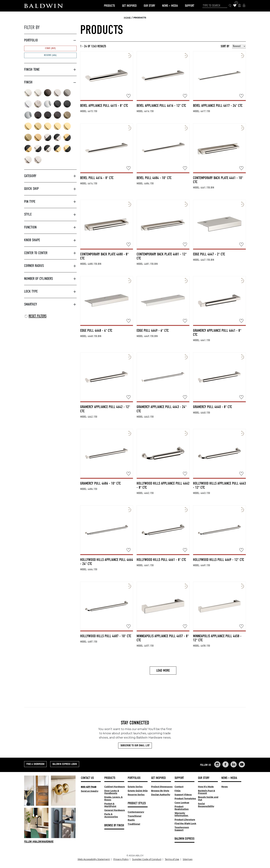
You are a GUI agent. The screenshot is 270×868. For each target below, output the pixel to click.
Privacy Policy (121, 859)
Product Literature (185, 820)
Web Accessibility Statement (94, 859)
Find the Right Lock (185, 823)
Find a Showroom (35, 764)
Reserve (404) (50, 55)
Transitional (135, 816)
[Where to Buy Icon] (239, 6)
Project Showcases (162, 787)
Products (109, 6)
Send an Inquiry (90, 791)
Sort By (225, 46)
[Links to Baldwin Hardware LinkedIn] (234, 764)
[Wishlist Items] (235, 6)
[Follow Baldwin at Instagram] (50, 842)
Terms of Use (172, 859)
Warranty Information (182, 814)
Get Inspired (129, 6)
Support (190, 6)
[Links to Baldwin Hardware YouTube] (242, 764)
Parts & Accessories (111, 815)
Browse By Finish (114, 825)
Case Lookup (182, 803)
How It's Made (206, 787)
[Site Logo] (43, 6)
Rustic (131, 820)
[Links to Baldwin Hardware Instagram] (217, 764)
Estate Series (135, 787)
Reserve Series (136, 795)
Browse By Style (160, 791)
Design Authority (161, 795)
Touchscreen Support (182, 829)
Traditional (134, 824)
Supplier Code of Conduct (147, 859)
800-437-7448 (89, 787)
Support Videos (183, 795)
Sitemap (188, 859)
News (225, 787)
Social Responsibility (206, 805)
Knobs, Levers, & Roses (113, 798)
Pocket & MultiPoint (110, 805)
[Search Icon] (230, 6)
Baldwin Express (184, 839)
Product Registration (182, 808)
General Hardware (115, 810)
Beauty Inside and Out (208, 798)
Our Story (149, 6)
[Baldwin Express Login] (244, 6)
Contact (179, 787)
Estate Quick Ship (138, 791)
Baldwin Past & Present (206, 792)
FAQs (178, 791)
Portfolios (134, 778)
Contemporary (136, 812)
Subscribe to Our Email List (135, 745)
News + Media (170, 6)
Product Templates (185, 798)
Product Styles (137, 803)
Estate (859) (50, 48)
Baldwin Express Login (65, 764)
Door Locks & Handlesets (112, 792)
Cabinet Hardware (115, 787)
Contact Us (87, 778)
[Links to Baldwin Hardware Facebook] (225, 764)
